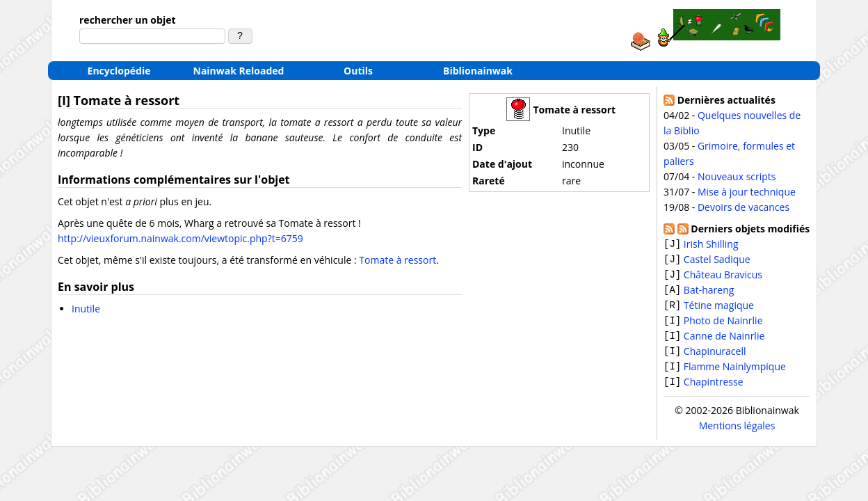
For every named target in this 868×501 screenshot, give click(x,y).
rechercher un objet (128, 20)
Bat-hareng (709, 293)
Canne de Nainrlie (724, 341)
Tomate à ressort (397, 260)
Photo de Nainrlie (723, 325)
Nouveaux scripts (737, 176)
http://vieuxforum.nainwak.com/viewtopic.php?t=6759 (180, 238)
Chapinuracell (715, 357)
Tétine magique (719, 309)
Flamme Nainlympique (735, 373)
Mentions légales (737, 432)
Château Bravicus (723, 277)
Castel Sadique (717, 261)
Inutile (86, 309)
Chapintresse (714, 389)
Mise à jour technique (747, 192)
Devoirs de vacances (744, 207)
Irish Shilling (711, 245)
